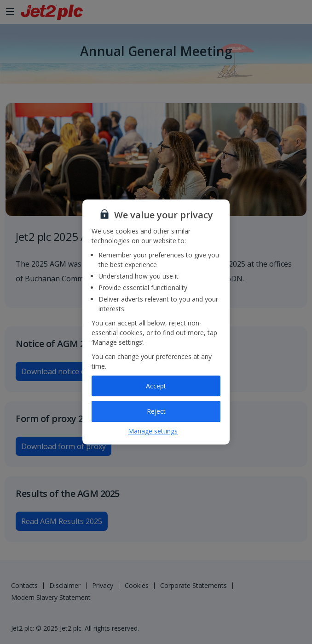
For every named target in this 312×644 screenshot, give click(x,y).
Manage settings (153, 431)
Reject (156, 411)
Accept (156, 386)
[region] (156, 322)
